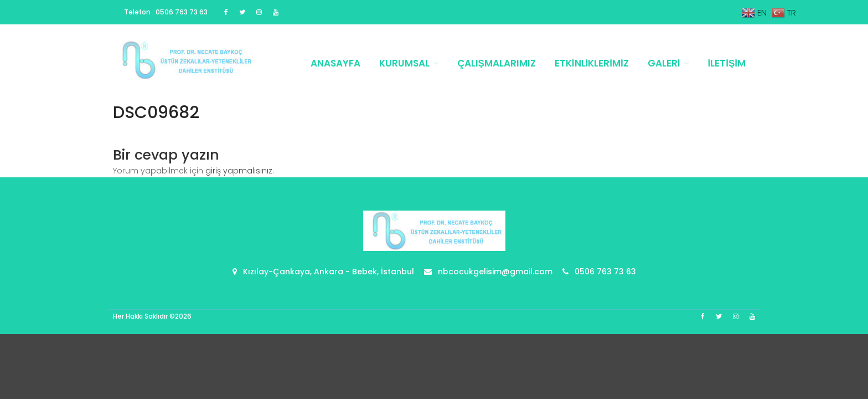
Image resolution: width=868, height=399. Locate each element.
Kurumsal (404, 63)
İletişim (727, 63)
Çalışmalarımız (497, 63)
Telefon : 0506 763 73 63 (166, 12)
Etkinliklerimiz (592, 63)
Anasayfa (335, 63)
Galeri (664, 63)
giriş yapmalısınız (239, 171)
